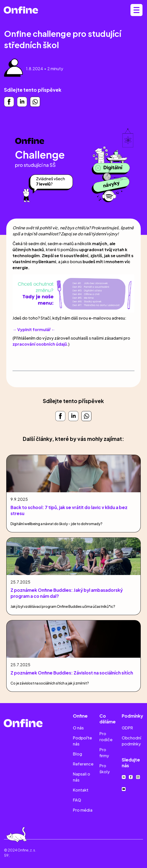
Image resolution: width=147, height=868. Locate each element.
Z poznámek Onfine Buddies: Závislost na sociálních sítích (72, 673)
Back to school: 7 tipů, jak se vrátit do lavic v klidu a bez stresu (69, 510)
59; (7, 855)
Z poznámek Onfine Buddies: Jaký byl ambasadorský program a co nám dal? (67, 593)
